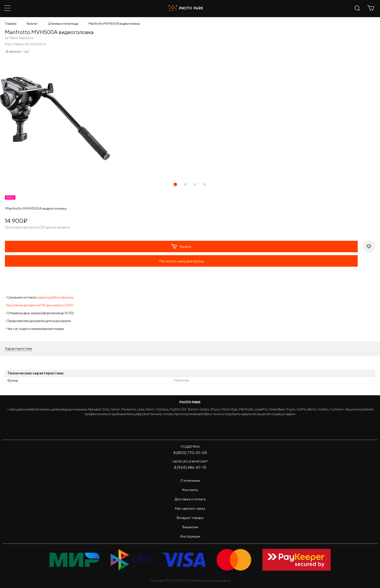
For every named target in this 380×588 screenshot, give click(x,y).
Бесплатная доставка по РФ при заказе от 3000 (40, 305)
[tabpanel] (190, 119)
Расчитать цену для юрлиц (181, 261)
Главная (11, 24)
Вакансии (190, 527)
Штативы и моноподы (63, 24)
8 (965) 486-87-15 (190, 467)
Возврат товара (190, 518)
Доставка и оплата (190, 499)
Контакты (190, 490)
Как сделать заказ (190, 508)
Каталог (32, 24)
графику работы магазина (55, 297)
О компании (190, 480)
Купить (181, 246)
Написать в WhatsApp (190, 462)
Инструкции (190, 536)
